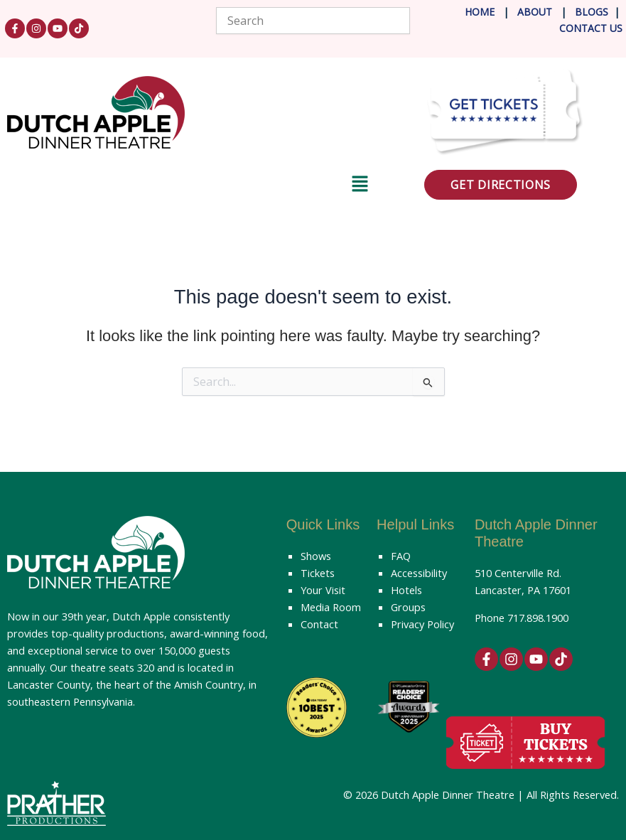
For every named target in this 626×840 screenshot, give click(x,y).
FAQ (401, 556)
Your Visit (323, 590)
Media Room (331, 607)
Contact (319, 624)
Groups (408, 607)
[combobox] (313, 21)
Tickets (318, 573)
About (536, 12)
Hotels (406, 590)
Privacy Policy (422, 624)
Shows (316, 556)
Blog (587, 12)
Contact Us (591, 28)
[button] (188, 186)
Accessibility (419, 573)
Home (480, 12)
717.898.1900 (538, 618)
